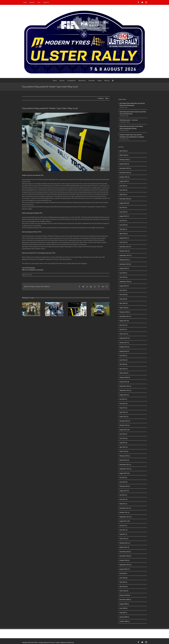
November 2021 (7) (125, 247)
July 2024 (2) (123, 207)
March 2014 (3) (124, 451)
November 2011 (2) (125, 508)
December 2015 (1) (125, 386)
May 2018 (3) (123, 299)
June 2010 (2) (124, 578)
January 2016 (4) (124, 382)
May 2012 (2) (123, 504)
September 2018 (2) (125, 282)
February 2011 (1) (125, 543)
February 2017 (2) (125, 338)
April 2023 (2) (124, 234)
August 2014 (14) (125, 430)
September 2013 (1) (125, 469)
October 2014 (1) (125, 425)
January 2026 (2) (124, 164)
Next (107, 98)
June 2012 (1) (124, 499)
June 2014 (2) (124, 438)
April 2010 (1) (124, 587)
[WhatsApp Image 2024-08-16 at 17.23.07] (66, 142)
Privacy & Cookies (55, 642)
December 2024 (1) (125, 199)
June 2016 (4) (124, 360)
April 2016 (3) (124, 369)
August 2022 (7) (124, 238)
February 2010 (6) (125, 595)
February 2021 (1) (125, 260)
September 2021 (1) (125, 255)
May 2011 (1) (123, 534)
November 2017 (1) (125, 316)
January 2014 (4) (124, 460)
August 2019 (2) (124, 268)
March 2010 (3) (124, 591)
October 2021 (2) (125, 251)
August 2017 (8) (124, 321)
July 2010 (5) (123, 573)
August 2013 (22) (125, 473)
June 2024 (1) (124, 212)
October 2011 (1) (125, 512)
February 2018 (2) (125, 312)
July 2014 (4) (123, 434)
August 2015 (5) (124, 395)
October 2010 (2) (125, 560)
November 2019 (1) (125, 264)
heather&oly (70, 642)
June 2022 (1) (124, 242)
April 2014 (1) (124, 447)
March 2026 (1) (124, 155)
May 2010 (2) (123, 582)
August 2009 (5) (124, 604)
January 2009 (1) (124, 617)
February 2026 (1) (125, 160)
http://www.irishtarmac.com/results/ (33, 270)
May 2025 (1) (123, 194)
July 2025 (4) (123, 186)
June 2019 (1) (124, 277)
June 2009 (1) (124, 608)
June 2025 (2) (124, 190)
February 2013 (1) (125, 486)
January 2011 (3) (124, 547)
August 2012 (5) (124, 491)
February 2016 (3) (125, 377)
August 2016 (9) (124, 351)
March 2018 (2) (124, 308)
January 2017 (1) (124, 343)
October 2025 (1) (125, 177)
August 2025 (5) (124, 181)
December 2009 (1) (125, 600)
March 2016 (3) (124, 373)
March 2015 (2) (124, 417)
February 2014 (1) (125, 456)
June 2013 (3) (124, 482)
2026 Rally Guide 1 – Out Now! (129, 120)
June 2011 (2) (124, 530)
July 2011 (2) (123, 526)
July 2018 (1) (123, 290)
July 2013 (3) (123, 478)
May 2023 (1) (123, 229)
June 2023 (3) (124, 225)
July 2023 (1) (123, 221)
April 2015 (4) (124, 412)
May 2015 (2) (123, 408)
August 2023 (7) (124, 216)
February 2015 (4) (125, 421)
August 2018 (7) (124, 286)
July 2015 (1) (123, 399)
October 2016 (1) (125, 347)
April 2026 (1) (124, 151)
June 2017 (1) (123, 325)
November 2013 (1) (125, 465)
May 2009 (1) (123, 613)
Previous (101, 98)
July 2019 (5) (123, 273)
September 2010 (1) (125, 565)
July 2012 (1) (123, 495)
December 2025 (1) (125, 168)
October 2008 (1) (125, 621)
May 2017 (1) (123, 329)
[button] (113, 80)
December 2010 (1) (125, 552)
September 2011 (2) (125, 517)
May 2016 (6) (123, 364)
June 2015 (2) (124, 404)
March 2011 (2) (124, 539)
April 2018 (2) (124, 303)
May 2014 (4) (123, 443)
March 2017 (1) (124, 334)
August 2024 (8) (124, 203)
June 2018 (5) (124, 295)
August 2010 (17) (125, 569)
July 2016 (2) (123, 356)
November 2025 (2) (125, 173)
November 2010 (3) (125, 556)
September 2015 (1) (125, 390)
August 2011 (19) (125, 521)
